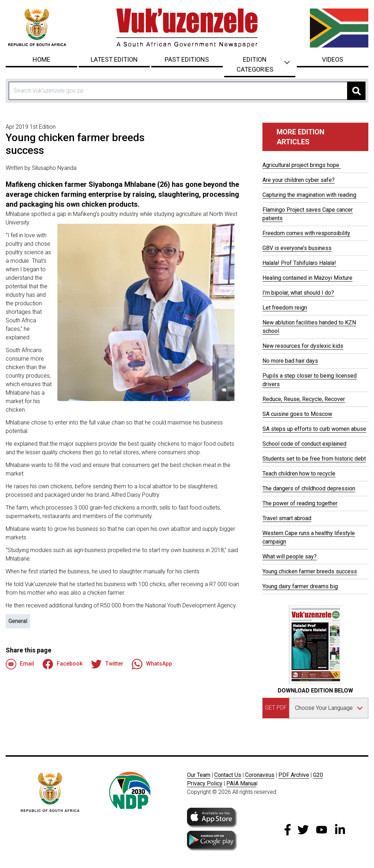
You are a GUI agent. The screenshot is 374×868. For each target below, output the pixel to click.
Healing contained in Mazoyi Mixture (307, 278)
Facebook (63, 664)
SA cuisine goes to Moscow (297, 414)
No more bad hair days (290, 361)
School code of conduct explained (304, 444)
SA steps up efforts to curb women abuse (314, 429)
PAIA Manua (241, 783)
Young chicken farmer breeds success (310, 571)
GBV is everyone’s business (297, 248)
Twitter (107, 664)
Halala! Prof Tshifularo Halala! (299, 263)
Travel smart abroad (287, 518)
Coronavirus (260, 775)
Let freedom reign (285, 308)
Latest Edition (114, 59)
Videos (333, 59)
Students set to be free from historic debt (314, 459)
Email (20, 664)
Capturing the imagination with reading (309, 195)
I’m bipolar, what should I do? (298, 293)
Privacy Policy (205, 783)
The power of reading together (300, 503)
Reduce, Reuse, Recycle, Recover (304, 399)
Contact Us (228, 775)
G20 (318, 775)
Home (41, 59)
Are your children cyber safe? (299, 180)
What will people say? (290, 557)
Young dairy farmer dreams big (300, 586)
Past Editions (187, 59)
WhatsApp (152, 664)
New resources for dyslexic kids (303, 346)
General (18, 621)
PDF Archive (294, 775)
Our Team (199, 775)
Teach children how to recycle (299, 474)
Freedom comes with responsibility (306, 233)
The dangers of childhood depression (309, 488)
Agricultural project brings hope (302, 165)
